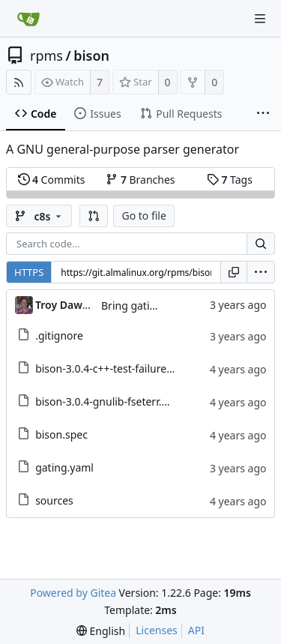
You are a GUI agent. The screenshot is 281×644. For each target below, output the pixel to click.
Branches (140, 180)
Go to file (143, 216)
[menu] (261, 272)
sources (54, 500)
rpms (46, 55)
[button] (94, 216)
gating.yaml (64, 467)
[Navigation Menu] (260, 19)
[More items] (263, 114)
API (196, 630)
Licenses (157, 630)
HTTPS (29, 272)
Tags (230, 180)
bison (91, 55)
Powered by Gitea (73, 593)
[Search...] (261, 244)
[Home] (28, 19)
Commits (52, 180)
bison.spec (61, 434)
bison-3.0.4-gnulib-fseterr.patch (112, 401)
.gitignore (59, 335)
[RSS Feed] (19, 82)
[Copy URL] (234, 272)
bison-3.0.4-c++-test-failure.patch (116, 368)
